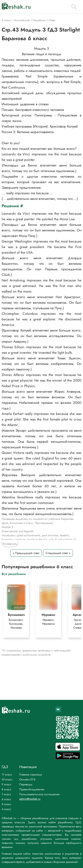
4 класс (7, 809)
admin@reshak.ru (30, 799)
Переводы (26, 784)
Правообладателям (32, 789)
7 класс (6, 794)
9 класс (7, 784)
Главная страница (31, 774)
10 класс (7, 779)
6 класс (7, 799)
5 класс (7, 804)
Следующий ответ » (58, 553)
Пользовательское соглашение (39, 794)
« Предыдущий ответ (26, 553)
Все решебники (14, 574)
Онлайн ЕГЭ (27, 779)
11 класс (7, 774)
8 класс (7, 789)
